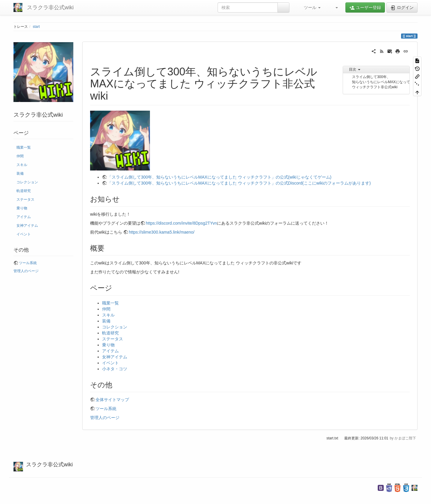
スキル (22, 165)
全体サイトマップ (112, 400)
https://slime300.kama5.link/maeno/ (161, 232)
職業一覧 (24, 147)
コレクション (27, 182)
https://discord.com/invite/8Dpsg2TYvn (181, 223)
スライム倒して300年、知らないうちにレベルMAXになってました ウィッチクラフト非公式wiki (381, 82)
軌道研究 (24, 191)
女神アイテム (27, 226)
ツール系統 (28, 263)
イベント (24, 234)
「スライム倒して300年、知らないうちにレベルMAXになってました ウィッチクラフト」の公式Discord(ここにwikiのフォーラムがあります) (239, 183)
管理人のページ (26, 271)
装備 (20, 173)
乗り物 (22, 208)
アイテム (24, 217)
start (36, 27)
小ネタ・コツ (115, 369)
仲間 (20, 156)
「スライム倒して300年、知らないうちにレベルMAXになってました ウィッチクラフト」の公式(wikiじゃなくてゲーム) (219, 177)
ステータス (25, 200)
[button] (309, 7)
